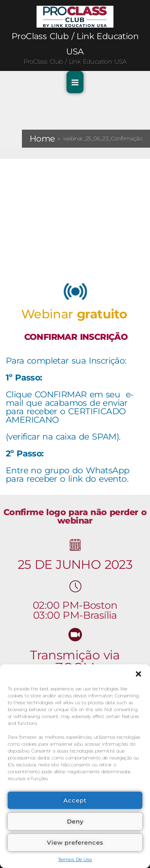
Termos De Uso (75, 859)
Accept (75, 800)
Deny (75, 821)
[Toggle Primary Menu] (75, 82)
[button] (138, 674)
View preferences (75, 842)
